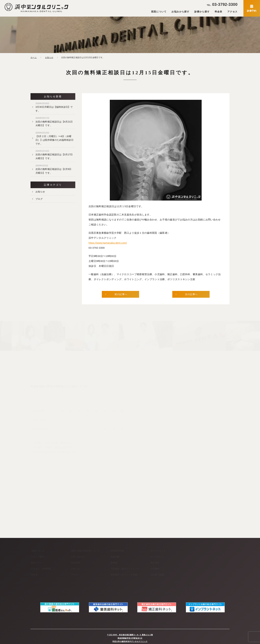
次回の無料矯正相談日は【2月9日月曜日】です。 (53, 169)
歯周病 (114, 563)
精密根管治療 (117, 551)
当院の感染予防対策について (85, 551)
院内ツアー (37, 563)
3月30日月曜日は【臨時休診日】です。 (54, 107)
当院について (38, 551)
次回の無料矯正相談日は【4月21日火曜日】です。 (54, 122)
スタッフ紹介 (38, 557)
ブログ (39, 199)
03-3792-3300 (222, 4)
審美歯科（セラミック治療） (125, 575)
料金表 (219, 12)
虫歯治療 (115, 557)
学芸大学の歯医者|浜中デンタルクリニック (130, 638)
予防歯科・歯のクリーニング (125, 569)
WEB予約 (76, 563)
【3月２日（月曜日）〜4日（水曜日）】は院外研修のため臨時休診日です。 (54, 138)
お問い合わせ (77, 557)
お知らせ (40, 192)
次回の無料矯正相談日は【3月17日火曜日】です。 (54, 155)
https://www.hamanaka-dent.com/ (108, 243)
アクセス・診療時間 (41, 569)
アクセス (232, 12)
